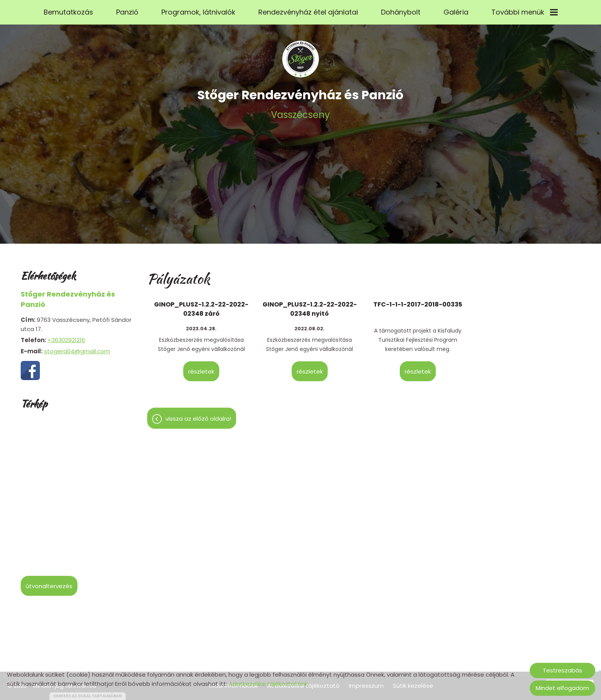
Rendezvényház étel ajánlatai (308, 12)
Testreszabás (562, 670)
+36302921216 (66, 336)
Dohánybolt (401, 12)
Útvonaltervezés (49, 582)
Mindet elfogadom (562, 688)
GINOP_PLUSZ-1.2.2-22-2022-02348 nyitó (310, 305)
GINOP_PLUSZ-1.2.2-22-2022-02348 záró (201, 305)
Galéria (456, 12)
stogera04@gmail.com (77, 347)
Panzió (127, 12)
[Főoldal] (300, 55)
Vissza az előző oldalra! (198, 415)
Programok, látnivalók (198, 12)
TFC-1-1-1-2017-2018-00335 (418, 301)
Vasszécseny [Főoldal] (300, 100)
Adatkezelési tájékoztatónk (268, 684)
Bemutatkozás (68, 12)
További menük (525, 12)
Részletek (201, 368)
